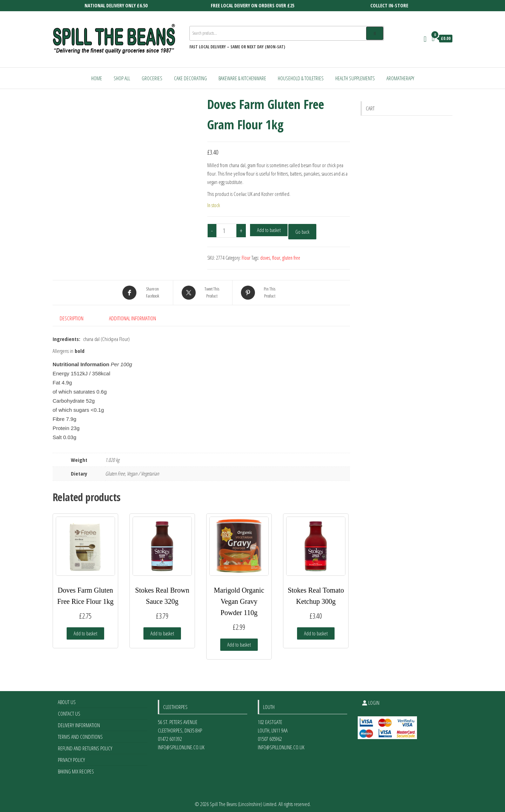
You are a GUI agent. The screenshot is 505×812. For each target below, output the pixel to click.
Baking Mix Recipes (76, 768)
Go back (302, 232)
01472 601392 (170, 736)
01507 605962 (270, 736)
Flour (246, 258)
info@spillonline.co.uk (181, 744)
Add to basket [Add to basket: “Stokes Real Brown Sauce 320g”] (162, 630)
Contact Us (69, 710)
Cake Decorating (190, 78)
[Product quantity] (227, 231)
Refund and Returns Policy (85, 745)
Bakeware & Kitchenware (242, 78)
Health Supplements (355, 78)
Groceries (152, 78)
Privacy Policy (71, 757)
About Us (67, 699)
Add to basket (269, 230)
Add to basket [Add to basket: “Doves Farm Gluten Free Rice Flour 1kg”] (85, 630)
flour (276, 258)
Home (97, 78)
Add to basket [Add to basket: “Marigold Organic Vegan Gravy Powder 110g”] (239, 641)
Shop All (122, 78)
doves (265, 258)
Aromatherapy (400, 78)
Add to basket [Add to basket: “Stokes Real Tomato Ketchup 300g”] (316, 630)
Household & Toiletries (301, 78)
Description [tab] (72, 318)
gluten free (291, 258)
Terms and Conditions (80, 733)
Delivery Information (79, 722)
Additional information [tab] (133, 318)
